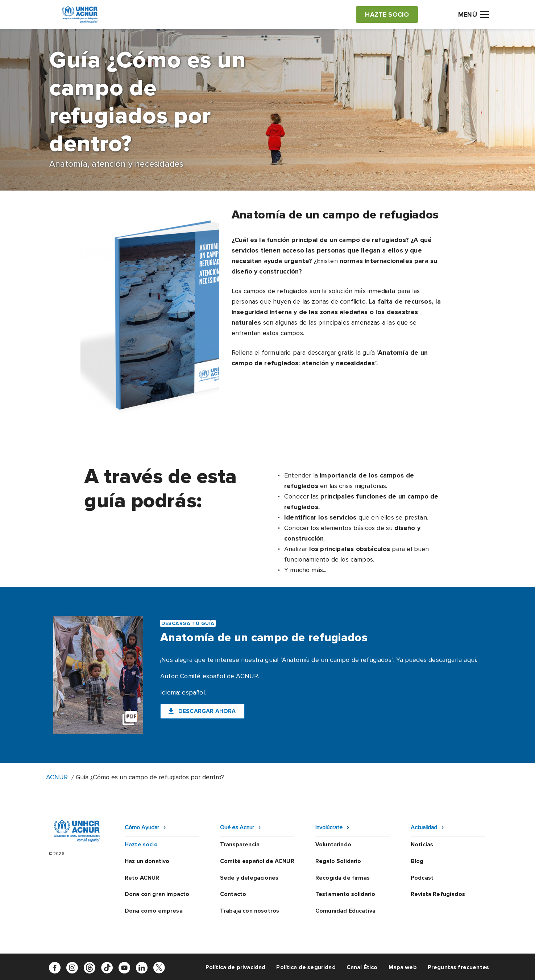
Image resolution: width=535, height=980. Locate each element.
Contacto (233, 894)
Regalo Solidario (338, 861)
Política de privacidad (236, 967)
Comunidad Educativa (345, 911)
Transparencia (240, 845)
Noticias (422, 845)
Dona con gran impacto (157, 894)
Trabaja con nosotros (250, 911)
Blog (417, 861)
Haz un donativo (147, 861)
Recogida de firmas (343, 878)
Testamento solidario (345, 894)
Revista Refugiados (438, 894)
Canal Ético (362, 967)
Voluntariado (333, 845)
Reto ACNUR (142, 878)
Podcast (422, 878)
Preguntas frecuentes (458, 967)
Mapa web (403, 967)
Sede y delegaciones (249, 878)
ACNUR (57, 777)
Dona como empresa (154, 911)
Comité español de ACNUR (257, 861)
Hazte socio (141, 845)
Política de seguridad (306, 967)
